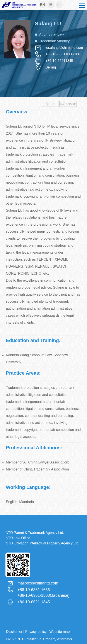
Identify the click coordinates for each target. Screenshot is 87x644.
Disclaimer (14, 632)
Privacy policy (36, 632)
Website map (60, 632)
